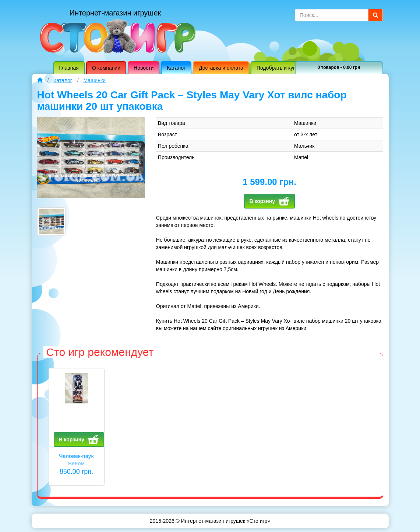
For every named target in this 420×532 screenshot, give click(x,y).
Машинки (95, 80)
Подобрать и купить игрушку (290, 68)
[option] (77, 432)
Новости (144, 68)
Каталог (176, 68)
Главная (69, 68)
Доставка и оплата (221, 68)
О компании (106, 68)
